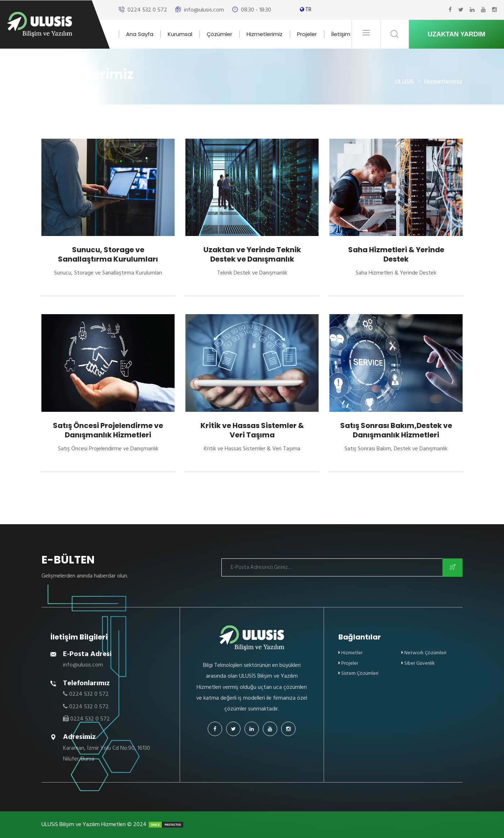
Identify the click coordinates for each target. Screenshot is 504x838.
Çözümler (219, 34)
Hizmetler (350, 653)
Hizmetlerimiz (265, 34)
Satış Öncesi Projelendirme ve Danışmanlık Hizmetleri (108, 430)
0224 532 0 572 (147, 10)
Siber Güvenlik (418, 663)
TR (308, 9)
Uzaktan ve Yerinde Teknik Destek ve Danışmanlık (252, 254)
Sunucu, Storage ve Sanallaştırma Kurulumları (108, 254)
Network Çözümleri (424, 653)
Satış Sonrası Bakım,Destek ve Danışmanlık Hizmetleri (396, 430)
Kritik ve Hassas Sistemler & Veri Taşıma (252, 430)
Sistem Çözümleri (358, 673)
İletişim (341, 34)
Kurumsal (180, 34)
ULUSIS (404, 82)
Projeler (307, 34)
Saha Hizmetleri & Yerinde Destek (396, 254)
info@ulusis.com (204, 10)
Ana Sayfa (140, 34)
